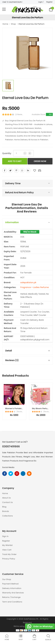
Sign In (5, 536)
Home (5, 24)
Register (49, 2)
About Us (6, 498)
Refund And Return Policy (19, 192)
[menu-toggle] (4, 9)
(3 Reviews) (20, 115)
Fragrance (26, 287)
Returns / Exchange (11, 597)
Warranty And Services (13, 593)
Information (12, 222)
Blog (4, 507)
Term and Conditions (12, 602)
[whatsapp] (22, 170)
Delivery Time (13, 183)
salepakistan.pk (28, 282)
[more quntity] (30, 153)
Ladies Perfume (41, 287)
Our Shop (7, 579)
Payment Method (10, 584)
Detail (9, 351)
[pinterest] (16, 170)
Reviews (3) (12, 360)
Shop (13, 24)
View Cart (7, 550)
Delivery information (12, 588)
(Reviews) (20, 412)
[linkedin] (28, 170)
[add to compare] (40, 170)
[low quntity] (25, 153)
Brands (6, 511)
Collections (7, 516)
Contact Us (7, 502)
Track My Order (9, 554)
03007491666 (11, 446)
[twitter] (10, 170)
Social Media (8, 467)
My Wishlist (7, 545)
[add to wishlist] (35, 170)
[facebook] (5, 170)
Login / (41, 2)
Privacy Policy (9, 559)
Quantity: (7, 153)
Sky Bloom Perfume (41, 408)
